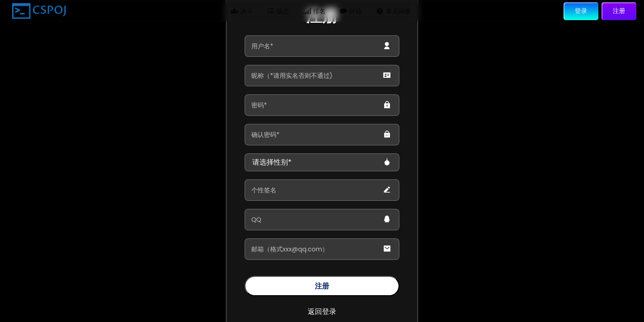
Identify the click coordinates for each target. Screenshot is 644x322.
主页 (96, 11)
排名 (314, 11)
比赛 (205, 11)
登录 (581, 11)
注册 (619, 11)
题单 (169, 11)
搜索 (436, 11)
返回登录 (322, 312)
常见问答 (394, 11)
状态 (278, 11)
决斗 (241, 11)
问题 (132, 11)
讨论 (351, 11)
